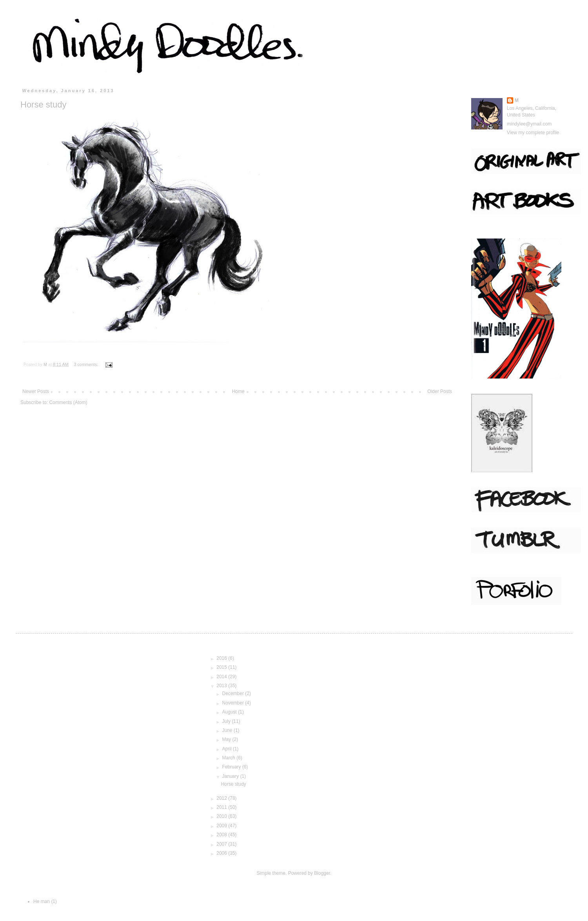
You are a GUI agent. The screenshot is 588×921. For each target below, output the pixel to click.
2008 (222, 835)
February (232, 767)
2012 (222, 798)
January (231, 776)
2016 (222, 658)
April (228, 749)
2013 (222, 686)
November (234, 703)
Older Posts (440, 391)
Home (238, 391)
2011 (222, 807)
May (227, 739)
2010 (222, 816)
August (230, 712)
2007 (222, 844)
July (227, 721)
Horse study (43, 105)
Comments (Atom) (68, 402)
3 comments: (86, 364)
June (228, 730)
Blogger (322, 873)
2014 (222, 677)
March (230, 758)
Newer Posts (36, 391)
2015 (222, 667)
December (234, 693)
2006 (222, 853)
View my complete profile (533, 133)
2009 (222, 826)
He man (42, 901)
